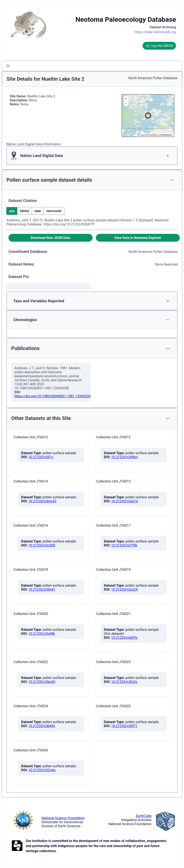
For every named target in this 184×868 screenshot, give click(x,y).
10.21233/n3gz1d (125, 501)
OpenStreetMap (149, 135)
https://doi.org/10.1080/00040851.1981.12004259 (52, 396)
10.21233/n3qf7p (124, 638)
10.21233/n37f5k (124, 545)
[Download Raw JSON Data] (50, 238)
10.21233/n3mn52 (42, 501)
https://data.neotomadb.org (155, 32)
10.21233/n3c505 (42, 545)
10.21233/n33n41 (42, 589)
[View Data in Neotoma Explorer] (138, 238)
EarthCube (144, 816)
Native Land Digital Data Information (34, 144)
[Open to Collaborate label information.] (17, 846)
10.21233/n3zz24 (124, 589)
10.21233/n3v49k (42, 634)
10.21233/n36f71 (124, 726)
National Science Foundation (63, 818)
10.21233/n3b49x (42, 726)
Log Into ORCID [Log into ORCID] (159, 46)
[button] (8, 66)
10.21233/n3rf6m (124, 457)
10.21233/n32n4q (42, 770)
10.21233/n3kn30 (42, 682)
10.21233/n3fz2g (124, 682)
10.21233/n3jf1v (41, 457)
